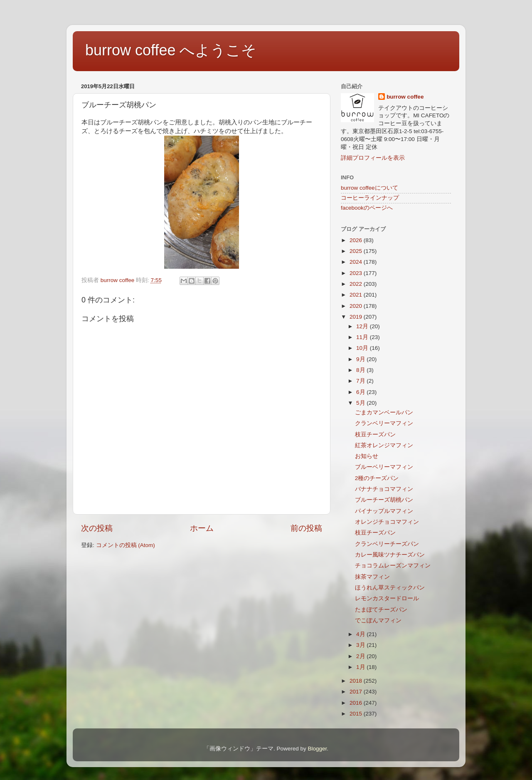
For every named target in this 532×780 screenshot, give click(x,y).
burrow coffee (405, 97)
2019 (357, 317)
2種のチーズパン (377, 478)
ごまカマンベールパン (384, 412)
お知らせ (367, 456)
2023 (357, 273)
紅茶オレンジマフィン (384, 445)
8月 (361, 370)
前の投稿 (306, 528)
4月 (361, 634)
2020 (357, 306)
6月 (361, 392)
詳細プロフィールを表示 (373, 158)
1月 (361, 667)
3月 (361, 645)
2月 (361, 656)
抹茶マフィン (372, 577)
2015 (357, 714)
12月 (363, 326)
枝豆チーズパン (375, 435)
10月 (363, 348)
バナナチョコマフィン (384, 489)
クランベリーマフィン (384, 423)
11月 (363, 337)
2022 (357, 284)
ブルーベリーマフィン (384, 467)
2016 (357, 703)
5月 (361, 403)
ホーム (202, 528)
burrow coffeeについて (369, 188)
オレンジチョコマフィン (387, 522)
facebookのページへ (367, 208)
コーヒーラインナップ (370, 198)
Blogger (317, 749)
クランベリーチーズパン (387, 544)
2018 (357, 681)
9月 (361, 359)
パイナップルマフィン (384, 511)
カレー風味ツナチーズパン (390, 555)
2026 (357, 240)
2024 (357, 262)
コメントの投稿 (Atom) (126, 545)
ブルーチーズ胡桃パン (384, 500)
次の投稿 (97, 528)
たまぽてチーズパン (381, 610)
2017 (357, 692)
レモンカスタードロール (387, 598)
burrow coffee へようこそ (171, 50)
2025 (357, 251)
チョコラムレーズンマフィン (393, 566)
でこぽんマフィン (378, 620)
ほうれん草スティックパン (390, 588)
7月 (361, 381)
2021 (357, 295)
